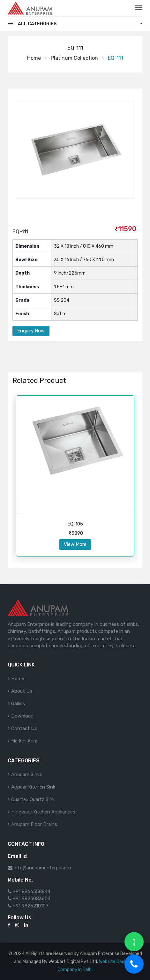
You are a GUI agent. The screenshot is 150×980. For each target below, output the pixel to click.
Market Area (24, 741)
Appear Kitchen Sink (33, 787)
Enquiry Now (31, 331)
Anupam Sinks (27, 774)
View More (75, 544)
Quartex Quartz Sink (33, 799)
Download (22, 716)
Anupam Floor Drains (34, 824)
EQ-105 (75, 524)
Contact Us (24, 728)
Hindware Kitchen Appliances (43, 812)
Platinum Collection (74, 58)
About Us (22, 691)
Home (34, 58)
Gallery (18, 704)
